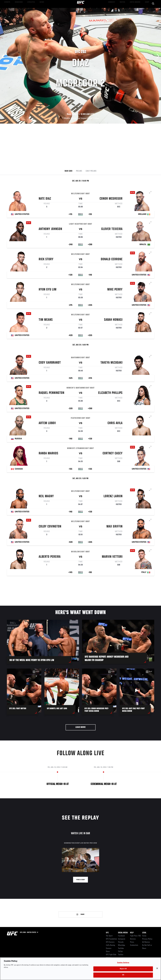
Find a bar (80, 880)
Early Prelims (91, 171)
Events (7, 9)
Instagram (122, 939)
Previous (4, 56)
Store (108, 952)
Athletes (28, 9)
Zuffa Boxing (136, 9)
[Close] (157, 968)
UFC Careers (110, 942)
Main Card (68, 171)
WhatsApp (122, 945)
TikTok (120, 952)
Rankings (17, 9)
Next (157, 56)
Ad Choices (146, 942)
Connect (114, 9)
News (37, 9)
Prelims (79, 171)
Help (132, 933)
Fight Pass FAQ (135, 936)
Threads (121, 942)
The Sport (109, 936)
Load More (80, 727)
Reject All (123, 969)
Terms (144, 936)
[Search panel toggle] (153, 9)
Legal (144, 933)
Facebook (121, 936)
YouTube (121, 948)
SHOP (147, 9)
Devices (133, 939)
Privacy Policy (147, 939)
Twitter (121, 955)
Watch (124, 9)
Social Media (123, 933)
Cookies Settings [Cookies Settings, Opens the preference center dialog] (123, 963)
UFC (107, 933)
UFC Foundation (111, 939)
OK (123, 975)
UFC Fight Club (111, 955)
